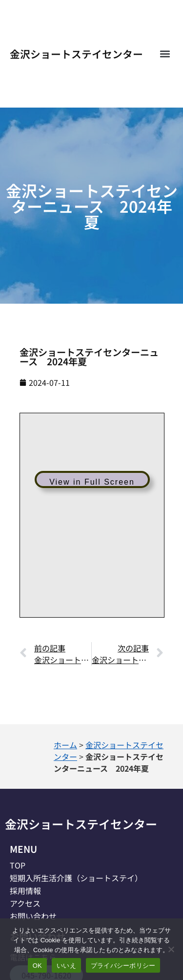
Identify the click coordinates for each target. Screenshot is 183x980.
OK (37, 966)
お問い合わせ (33, 916)
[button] (165, 54)
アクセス (25, 903)
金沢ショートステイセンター (76, 54)
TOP (18, 865)
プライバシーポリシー (123, 966)
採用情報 (25, 891)
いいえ (66, 966)
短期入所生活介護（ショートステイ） (76, 878)
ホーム (65, 745)
